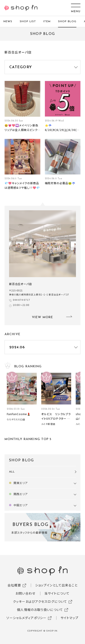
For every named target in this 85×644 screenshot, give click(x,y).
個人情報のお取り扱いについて (40, 610)
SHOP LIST (28, 22)
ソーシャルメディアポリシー (26, 618)
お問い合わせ (25, 593)
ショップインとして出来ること (56, 585)
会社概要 (14, 585)
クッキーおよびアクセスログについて (40, 601)
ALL (12, 472)
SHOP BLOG (67, 22)
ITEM (47, 22)
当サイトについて (57, 593)
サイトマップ (70, 618)
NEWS (8, 22)
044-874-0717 (22, 300)
